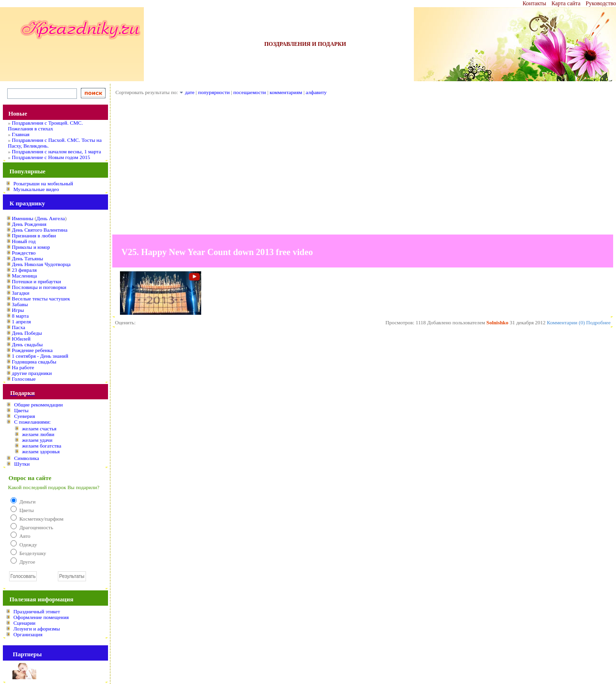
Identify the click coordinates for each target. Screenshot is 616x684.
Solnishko (497, 322)
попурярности (214, 92)
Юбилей (21, 339)
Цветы (21, 410)
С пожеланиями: (32, 422)
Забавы (20, 304)
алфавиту (316, 92)
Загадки (21, 293)
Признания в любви (34, 235)
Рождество (24, 253)
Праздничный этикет (37, 611)
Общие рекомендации (38, 405)
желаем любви (38, 434)
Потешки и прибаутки (37, 281)
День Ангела (51, 218)
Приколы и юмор (31, 247)
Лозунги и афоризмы (37, 629)
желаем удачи (37, 440)
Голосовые (24, 379)
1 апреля (22, 321)
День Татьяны (27, 258)
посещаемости (249, 92)
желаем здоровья (41, 451)
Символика (26, 458)
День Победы (27, 333)
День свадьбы (27, 344)
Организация (28, 634)
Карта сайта (566, 3)
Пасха (19, 327)
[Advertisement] (362, 168)
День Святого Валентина (40, 230)
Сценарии (24, 623)
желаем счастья (39, 428)
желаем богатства (42, 446)
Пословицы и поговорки (39, 287)
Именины (23, 218)
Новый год (24, 241)
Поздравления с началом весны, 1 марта (57, 151)
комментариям (286, 92)
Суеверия (24, 416)
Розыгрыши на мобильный (43, 183)
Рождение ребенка (32, 350)
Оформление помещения (41, 617)
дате (190, 92)
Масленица (24, 276)
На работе (23, 367)
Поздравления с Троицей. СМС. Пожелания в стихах (45, 126)
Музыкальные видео (36, 189)
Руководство (601, 3)
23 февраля (24, 270)
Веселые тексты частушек (41, 299)
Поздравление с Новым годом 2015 (51, 157)
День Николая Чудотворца (41, 264)
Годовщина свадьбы (34, 362)
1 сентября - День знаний (40, 356)
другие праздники (32, 373)
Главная (21, 134)
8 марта (20, 316)
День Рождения (29, 224)
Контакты (534, 3)
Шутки (22, 464)
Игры (18, 310)
